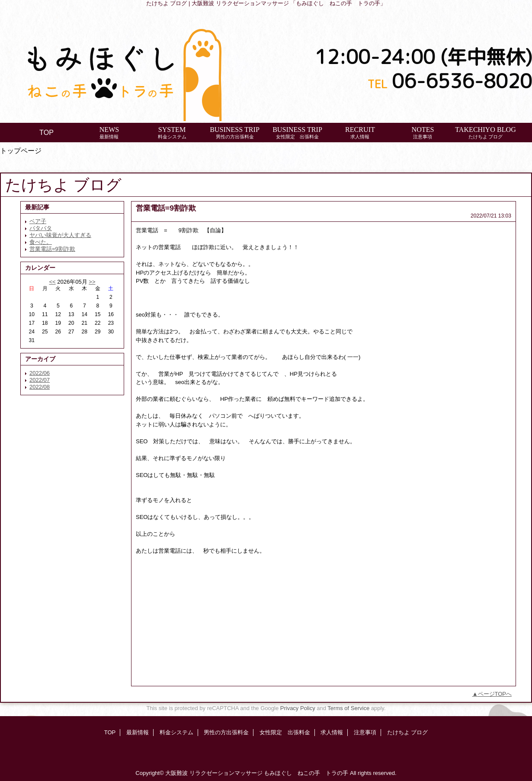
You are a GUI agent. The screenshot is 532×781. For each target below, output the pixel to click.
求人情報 (332, 732)
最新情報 (138, 732)
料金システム (176, 732)
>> (92, 282)
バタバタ (41, 228)
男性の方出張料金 (226, 732)
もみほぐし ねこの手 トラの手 (306, 773)
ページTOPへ (495, 694)
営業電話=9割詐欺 (52, 249)
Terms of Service (348, 708)
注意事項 (365, 732)
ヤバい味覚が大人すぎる (60, 235)
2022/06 (40, 373)
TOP (46, 132)
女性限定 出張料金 (285, 732)
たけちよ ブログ (408, 732)
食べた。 (41, 242)
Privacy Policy (298, 708)
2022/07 (40, 380)
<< (52, 282)
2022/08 (40, 387)
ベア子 (38, 221)
